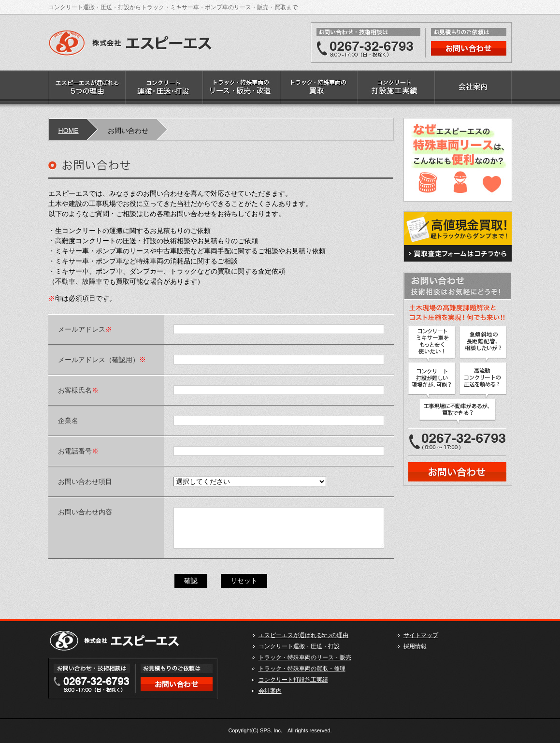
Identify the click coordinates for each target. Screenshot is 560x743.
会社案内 (474, 89)
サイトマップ (421, 635)
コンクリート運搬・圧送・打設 (164, 89)
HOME (69, 131)
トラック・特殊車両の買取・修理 (319, 89)
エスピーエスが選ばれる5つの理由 (87, 89)
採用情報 (415, 646)
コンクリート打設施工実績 (396, 89)
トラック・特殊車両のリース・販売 (242, 89)
